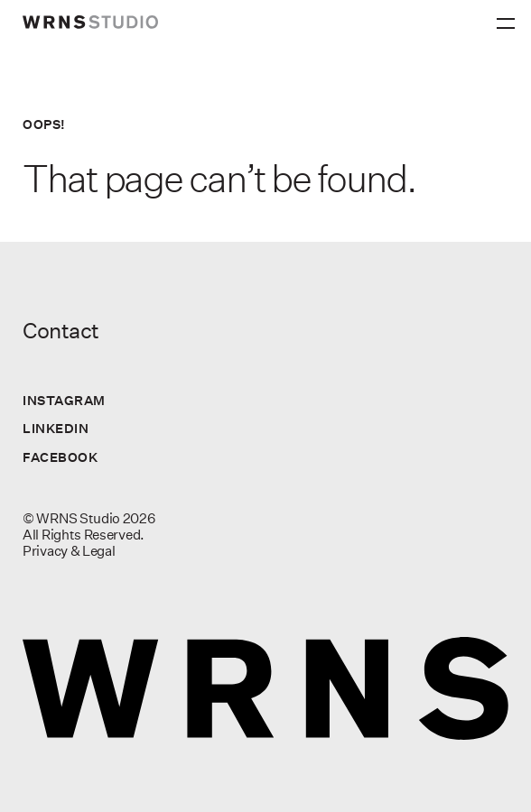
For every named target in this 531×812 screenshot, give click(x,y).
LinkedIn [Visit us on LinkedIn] (56, 428)
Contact (61, 330)
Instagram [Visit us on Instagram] (64, 400)
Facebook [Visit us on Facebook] (60, 457)
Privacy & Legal (69, 551)
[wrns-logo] (90, 22)
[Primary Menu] (508, 18)
